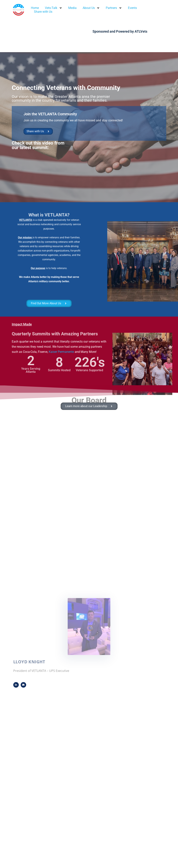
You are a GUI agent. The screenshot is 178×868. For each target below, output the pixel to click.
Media (72, 8)
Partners (114, 8)
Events (132, 8)
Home (35, 8)
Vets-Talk (54, 8)
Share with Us (43, 12)
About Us (91, 8)
